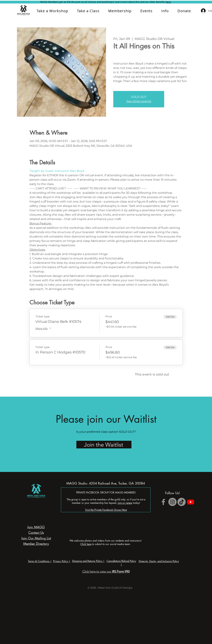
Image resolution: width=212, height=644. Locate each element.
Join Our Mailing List (36, 538)
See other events (139, 101)
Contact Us (36, 532)
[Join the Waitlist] (104, 445)
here (168, 2)
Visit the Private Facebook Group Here (106, 510)
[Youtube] (191, 502)
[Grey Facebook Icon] (163, 502)
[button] (165, 11)
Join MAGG (36, 527)
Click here (86, 544)
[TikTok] (182, 502)
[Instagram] (172, 502)
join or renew (125, 503)
